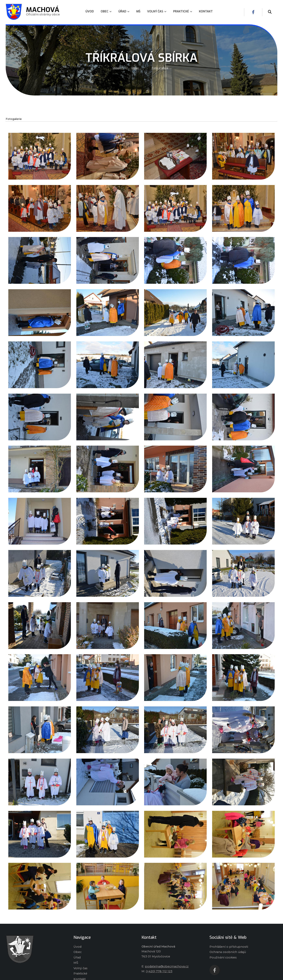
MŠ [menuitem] (138, 11)
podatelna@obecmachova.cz (167, 966)
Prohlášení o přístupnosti (229, 947)
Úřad (77, 957)
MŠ (76, 963)
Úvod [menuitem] (90, 11)
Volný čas (80, 968)
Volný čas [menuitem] (157, 11)
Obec (135, 68)
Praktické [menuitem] (183, 11)
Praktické (80, 974)
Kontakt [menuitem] (206, 11)
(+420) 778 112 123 (159, 971)
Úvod (116, 68)
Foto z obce (160, 68)
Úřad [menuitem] (124, 11)
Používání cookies (223, 957)
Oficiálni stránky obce (43, 12)
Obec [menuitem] (106, 11)
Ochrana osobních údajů (228, 952)
